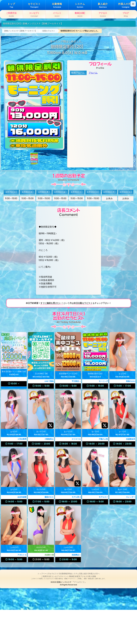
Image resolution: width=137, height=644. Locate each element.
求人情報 (92, 611)
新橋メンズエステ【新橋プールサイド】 (21, 65)
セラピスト (54, 608)
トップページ (43, 608)
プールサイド (79, 616)
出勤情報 (63, 608)
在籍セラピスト (49, 65)
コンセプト (56, 611)
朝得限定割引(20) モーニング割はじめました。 (80, 65)
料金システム (74, 608)
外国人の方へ (94, 608)
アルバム (93, 107)
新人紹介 (84, 608)
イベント (65, 611)
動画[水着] (75, 611)
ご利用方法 (46, 611)
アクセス (84, 611)
